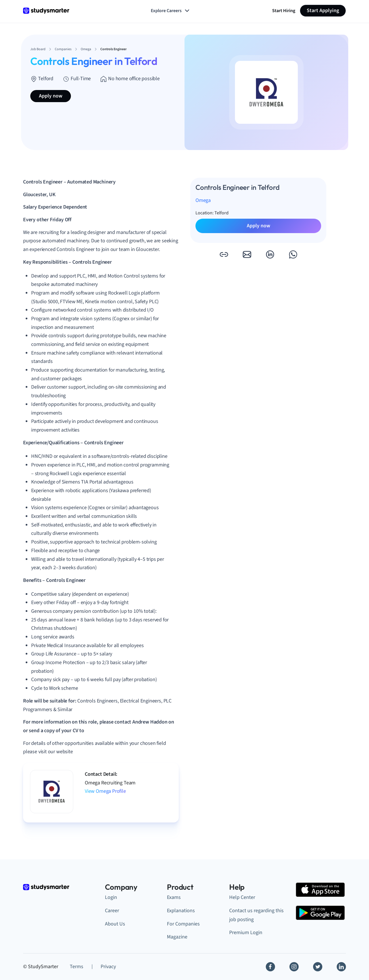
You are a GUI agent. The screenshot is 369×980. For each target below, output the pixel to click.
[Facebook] (270, 967)
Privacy (108, 967)
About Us (115, 924)
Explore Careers (171, 11)
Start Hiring (284, 11)
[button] (224, 254)
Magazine (177, 937)
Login (111, 897)
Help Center (242, 897)
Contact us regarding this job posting (256, 915)
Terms (77, 967)
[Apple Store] (320, 890)
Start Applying (323, 11)
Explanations (181, 911)
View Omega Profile (105, 791)
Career (112, 911)
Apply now (51, 96)
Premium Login (246, 933)
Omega (203, 200)
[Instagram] (294, 967)
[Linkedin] (341, 967)
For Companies (183, 924)
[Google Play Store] (320, 913)
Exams (174, 897)
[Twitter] (318, 967)
